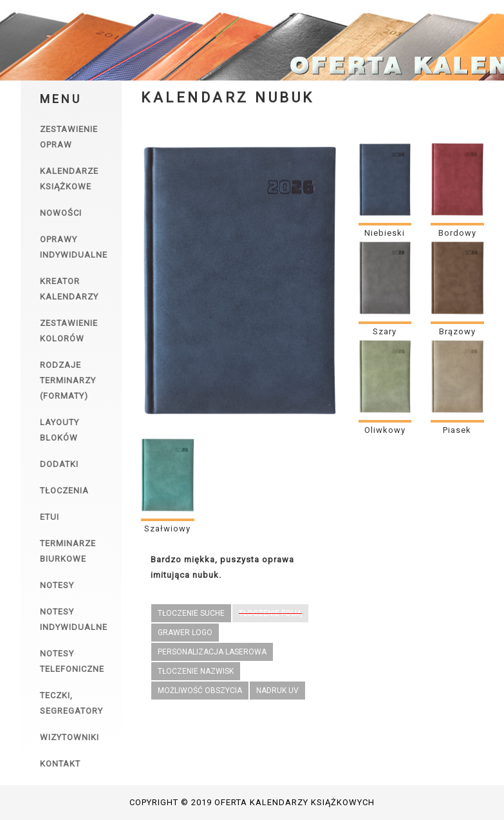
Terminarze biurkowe (68, 551)
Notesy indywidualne (74, 619)
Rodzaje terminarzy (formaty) (68, 380)
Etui (50, 517)
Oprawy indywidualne (74, 247)
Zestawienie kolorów (69, 331)
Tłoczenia (64, 491)
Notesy (57, 585)
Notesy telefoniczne (72, 661)
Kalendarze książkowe (69, 179)
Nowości (61, 213)
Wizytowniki (70, 737)
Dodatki (59, 464)
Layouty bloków (60, 430)
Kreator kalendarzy (69, 289)
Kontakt (60, 764)
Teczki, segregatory (71, 703)
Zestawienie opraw (69, 137)
